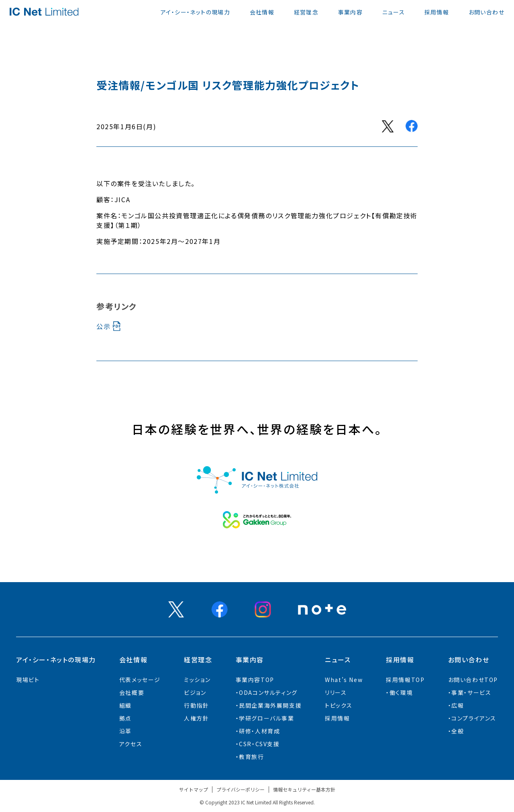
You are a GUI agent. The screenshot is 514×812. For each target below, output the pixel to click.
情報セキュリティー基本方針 (304, 789)
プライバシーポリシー (241, 789)
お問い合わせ (486, 12)
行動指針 (196, 705)
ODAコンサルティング (268, 692)
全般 (458, 731)
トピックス (339, 705)
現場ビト (28, 680)
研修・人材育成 (259, 731)
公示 (103, 326)
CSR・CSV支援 (259, 744)
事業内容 (351, 12)
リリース (336, 692)
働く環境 (401, 692)
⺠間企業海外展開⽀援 (270, 705)
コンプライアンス (474, 718)
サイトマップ (194, 789)
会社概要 (132, 692)
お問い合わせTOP (473, 680)
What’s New (344, 680)
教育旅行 (251, 757)
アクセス (131, 744)
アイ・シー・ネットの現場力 (195, 12)
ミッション (197, 680)
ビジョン (195, 692)
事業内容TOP (255, 680)
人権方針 (196, 718)
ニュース (394, 12)
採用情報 (437, 12)
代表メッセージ (140, 680)
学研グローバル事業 (266, 718)
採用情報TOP (405, 680)
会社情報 (262, 12)
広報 (458, 705)
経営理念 (306, 12)
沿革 (125, 731)
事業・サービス (471, 692)
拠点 (125, 718)
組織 (125, 705)
